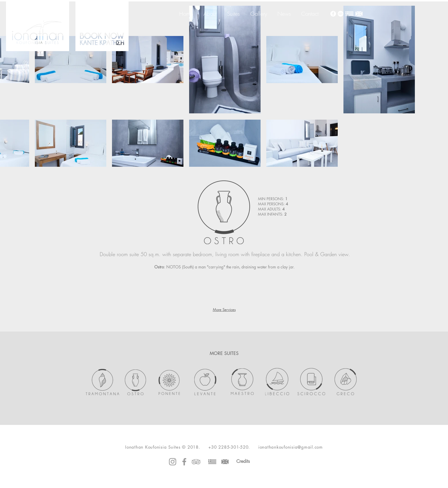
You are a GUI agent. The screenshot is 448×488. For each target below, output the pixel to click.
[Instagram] (173, 462)
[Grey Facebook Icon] (184, 462)
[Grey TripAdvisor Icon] (196, 462)
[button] (169, 287)
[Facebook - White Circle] (333, 14)
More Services (224, 310)
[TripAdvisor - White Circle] (341, 14)
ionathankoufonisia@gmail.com (291, 447)
